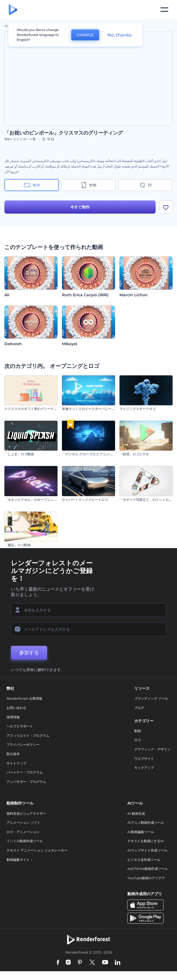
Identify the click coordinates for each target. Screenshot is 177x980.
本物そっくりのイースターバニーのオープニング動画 (101, 409)
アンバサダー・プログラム (26, 782)
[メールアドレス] (88, 629)
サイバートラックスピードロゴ (85, 500)
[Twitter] (92, 963)
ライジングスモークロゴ (138, 409)
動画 (138, 731)
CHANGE (85, 35)
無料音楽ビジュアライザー (26, 813)
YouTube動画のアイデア (146, 878)
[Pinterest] (80, 963)
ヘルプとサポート (20, 726)
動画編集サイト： (20, 860)
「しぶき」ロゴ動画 (19, 454)
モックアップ (144, 768)
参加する (29, 653)
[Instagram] (68, 963)
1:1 (145, 185)
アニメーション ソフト (23, 823)
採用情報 (13, 717)
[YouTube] (105, 963)
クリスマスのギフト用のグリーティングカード (39, 409)
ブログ (139, 708)
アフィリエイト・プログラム (28, 735)
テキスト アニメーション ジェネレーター (37, 850)
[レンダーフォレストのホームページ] (13, 10)
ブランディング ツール (151, 698)
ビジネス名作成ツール (144, 860)
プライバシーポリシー (23, 745)
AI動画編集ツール (141, 832)
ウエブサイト (144, 759)
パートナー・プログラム (25, 772)
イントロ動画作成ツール (25, 841)
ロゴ (138, 740)
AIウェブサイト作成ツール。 (149, 850)
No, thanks (119, 35)
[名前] (88, 610)
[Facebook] (58, 963)
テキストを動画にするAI (146, 841)
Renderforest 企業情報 (24, 698)
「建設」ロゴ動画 (18, 545)
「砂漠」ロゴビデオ (134, 454)
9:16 (88, 185)
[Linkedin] (118, 963)
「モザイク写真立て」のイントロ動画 (147, 500)
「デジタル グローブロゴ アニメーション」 (94, 454)
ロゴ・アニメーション (23, 832)
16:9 (32, 185)
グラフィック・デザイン (152, 749)
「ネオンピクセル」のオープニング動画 (34, 500)
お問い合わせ (16, 708)
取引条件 (13, 754)
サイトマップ (16, 763)
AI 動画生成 (136, 813)
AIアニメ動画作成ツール (146, 823)
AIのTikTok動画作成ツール (148, 869)
